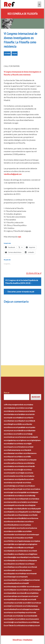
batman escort (14, 421)
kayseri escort (14, 457)
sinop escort (13, 482)
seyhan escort (14, 603)
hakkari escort (14, 444)
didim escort (23, 531)
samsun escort (14, 479)
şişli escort (13, 606)
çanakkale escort (24, 427)
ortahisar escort (27, 590)
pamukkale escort (15, 593)
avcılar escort (25, 505)
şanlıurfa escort (25, 479)
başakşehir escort (27, 512)
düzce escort (13, 434)
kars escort (24, 453)
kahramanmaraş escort (17, 450)
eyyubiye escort (23, 538)
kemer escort (25, 564)
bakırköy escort (14, 512)
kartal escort (25, 560)
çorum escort (14, 430)
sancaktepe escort (16, 596)
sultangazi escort (28, 609)
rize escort (25, 476)
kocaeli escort (14, 463)
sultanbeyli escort (15, 609)
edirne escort (23, 434)
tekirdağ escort (14, 486)
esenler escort (14, 534)
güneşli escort (25, 544)
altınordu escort (15, 499)
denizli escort (23, 430)
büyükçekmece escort (17, 525)
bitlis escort (23, 424)
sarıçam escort (28, 596)
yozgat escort (14, 492)
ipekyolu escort (14, 551)
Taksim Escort (14, 625)
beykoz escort (14, 518)
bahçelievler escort (25, 509)
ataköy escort (27, 502)
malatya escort (14, 466)
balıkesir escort (23, 418)
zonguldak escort (25, 492)
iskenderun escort (27, 551)
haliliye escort (14, 548)
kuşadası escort (15, 573)
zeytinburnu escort (26, 622)
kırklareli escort (25, 460)
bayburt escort (25, 421)
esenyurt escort (25, 534)
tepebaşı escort (25, 612)
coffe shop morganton (12, 405)
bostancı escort (24, 521)
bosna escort (13, 521)
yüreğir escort (14, 622)
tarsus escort (14, 612)
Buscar (7, 392)
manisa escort (25, 466)
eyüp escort (13, 538)
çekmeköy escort (15, 528)
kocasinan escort (26, 567)
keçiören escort (14, 564)
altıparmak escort (27, 499)
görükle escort (14, 544)
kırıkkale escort (14, 460)
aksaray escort (14, 411)
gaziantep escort (15, 440)
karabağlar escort (15, 557)
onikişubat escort (15, 590)
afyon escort (25, 408)
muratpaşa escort (15, 586)
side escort (23, 603)
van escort (31, 489)
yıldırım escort (25, 619)
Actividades (7, 53)
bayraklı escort (14, 515)
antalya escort (14, 414)
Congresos (15, 53)
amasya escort (25, 411)
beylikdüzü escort (26, 518)
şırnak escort (23, 482)
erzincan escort (14, 437)
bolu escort (24, 405)
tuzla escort (13, 616)
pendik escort (27, 593)
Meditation (28, 640)
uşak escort (23, 489)
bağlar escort (14, 509)
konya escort (24, 463)
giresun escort (26, 440)
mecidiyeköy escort (16, 580)
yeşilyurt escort (15, 619)
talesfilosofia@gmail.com (13, 174)
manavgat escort (15, 577)
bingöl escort (13, 424)
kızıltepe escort (14, 567)
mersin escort (14, 470)
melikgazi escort (29, 580)
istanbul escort (25, 447)
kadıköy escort (14, 554)
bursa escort (13, 427)
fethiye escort (14, 541)
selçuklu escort (27, 599)
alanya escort (24, 496)
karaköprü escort (28, 557)
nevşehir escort (15, 473)
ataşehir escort (14, 505)
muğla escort (24, 470)
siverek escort (22, 606)
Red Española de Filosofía (22, 14)
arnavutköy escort (15, 502)
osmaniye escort (15, 476)
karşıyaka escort (15, 560)
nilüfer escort (27, 586)
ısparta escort (14, 447)
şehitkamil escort (15, 599)
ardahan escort (25, 414)
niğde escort (25, 473)
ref (40, 273)
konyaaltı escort (15, 570)
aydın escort (13, 418)
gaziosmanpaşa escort (27, 541)
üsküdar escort (23, 616)
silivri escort (32, 603)
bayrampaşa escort (26, 515)
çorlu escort (26, 528)
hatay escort (24, 444)
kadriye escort (25, 554)
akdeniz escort (14, 496)
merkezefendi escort (16, 583)
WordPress (17, 640)
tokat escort (25, 486)
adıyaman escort (15, 408)
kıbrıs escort (24, 457)
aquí (19, 237)
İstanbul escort (25, 625)
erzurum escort (26, 437)
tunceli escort (14, 489)
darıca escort (13, 531)
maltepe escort (26, 573)
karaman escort (14, 453)
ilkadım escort (24, 548)
